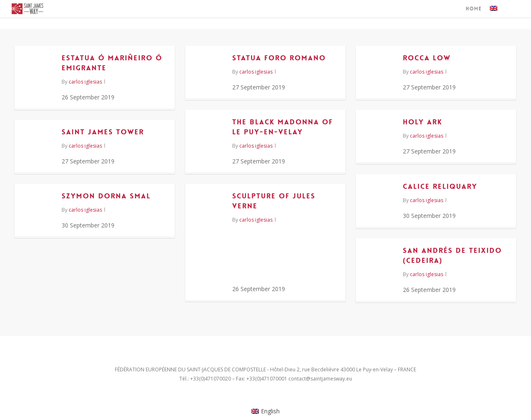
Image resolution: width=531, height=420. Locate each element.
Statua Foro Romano (279, 58)
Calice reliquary (440, 186)
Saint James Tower (103, 132)
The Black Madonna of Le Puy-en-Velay (283, 127)
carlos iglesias (85, 82)
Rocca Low (427, 58)
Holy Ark (423, 122)
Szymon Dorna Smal (106, 196)
